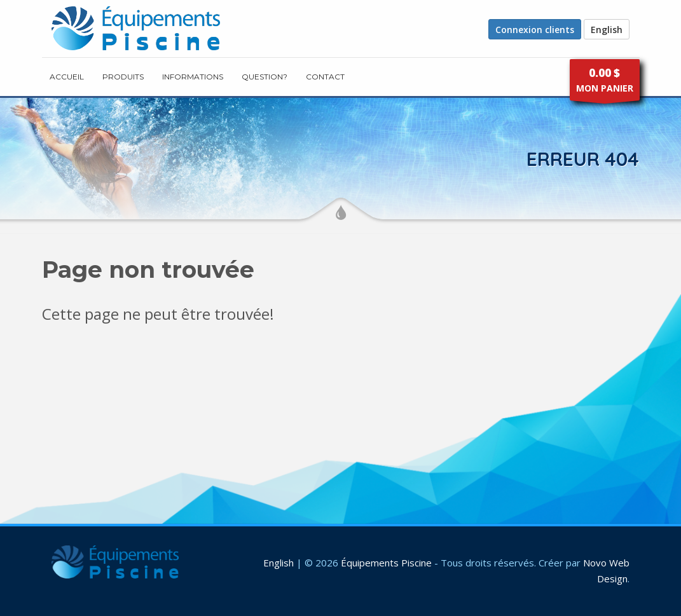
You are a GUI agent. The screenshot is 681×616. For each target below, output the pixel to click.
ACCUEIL (67, 77)
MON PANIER (605, 83)
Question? (265, 77)
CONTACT (325, 77)
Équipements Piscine (386, 563)
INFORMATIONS (193, 77)
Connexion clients (535, 30)
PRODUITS (123, 77)
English (607, 30)
